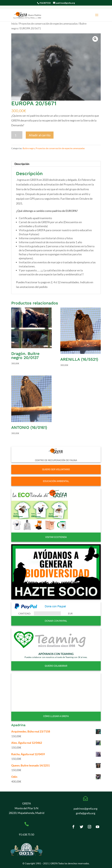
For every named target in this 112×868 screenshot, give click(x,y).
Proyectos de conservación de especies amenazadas (48, 24)
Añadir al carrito (40, 135)
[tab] (56, 164)
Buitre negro (29, 148)
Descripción (22, 164)
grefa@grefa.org (86, 813)
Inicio (14, 24)
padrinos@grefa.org (85, 809)
